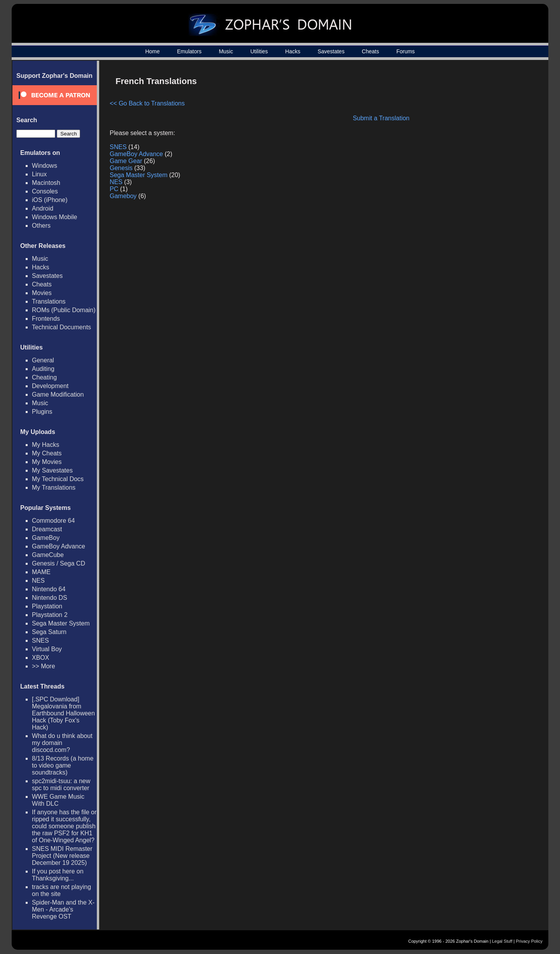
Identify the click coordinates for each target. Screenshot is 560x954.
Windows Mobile (54, 217)
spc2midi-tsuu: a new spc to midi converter (61, 784)
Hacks (293, 51)
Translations (49, 301)
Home (152, 51)
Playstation (47, 606)
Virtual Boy (47, 649)
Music (226, 51)
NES (38, 581)
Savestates (331, 51)
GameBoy (46, 538)
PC (114, 189)
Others (41, 226)
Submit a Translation (381, 118)
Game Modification (58, 394)
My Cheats (47, 453)
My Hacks (45, 445)
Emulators (189, 51)
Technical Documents (61, 327)
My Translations (54, 488)
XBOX (40, 658)
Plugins (42, 412)
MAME (41, 572)
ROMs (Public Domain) (64, 310)
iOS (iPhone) (50, 200)
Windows (45, 166)
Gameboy (123, 196)
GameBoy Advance (59, 546)
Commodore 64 (53, 521)
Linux (39, 174)
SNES (40, 640)
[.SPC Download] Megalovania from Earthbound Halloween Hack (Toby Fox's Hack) (63, 713)
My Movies (47, 462)
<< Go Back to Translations (147, 103)
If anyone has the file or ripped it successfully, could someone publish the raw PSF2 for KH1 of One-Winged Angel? (64, 826)
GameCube (48, 555)
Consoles (45, 191)
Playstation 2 (50, 615)
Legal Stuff (502, 941)
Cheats (370, 51)
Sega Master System (61, 623)
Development (50, 386)
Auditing (43, 369)
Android (43, 208)
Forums (405, 51)
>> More (44, 666)
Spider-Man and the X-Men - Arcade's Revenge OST (63, 909)
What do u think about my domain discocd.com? (62, 743)
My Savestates (52, 470)
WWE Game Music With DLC (58, 800)
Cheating (44, 377)
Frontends (46, 319)
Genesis (121, 168)
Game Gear (126, 161)
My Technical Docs (58, 479)
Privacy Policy (529, 941)
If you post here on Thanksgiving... (58, 875)
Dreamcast (47, 529)
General (43, 360)
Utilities (259, 51)
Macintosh (46, 183)
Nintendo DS (50, 598)
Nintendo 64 (49, 589)
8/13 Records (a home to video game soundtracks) (63, 765)
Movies (42, 293)
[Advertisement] (472, 127)
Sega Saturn (49, 632)
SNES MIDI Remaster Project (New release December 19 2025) (62, 856)
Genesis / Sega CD (59, 563)
